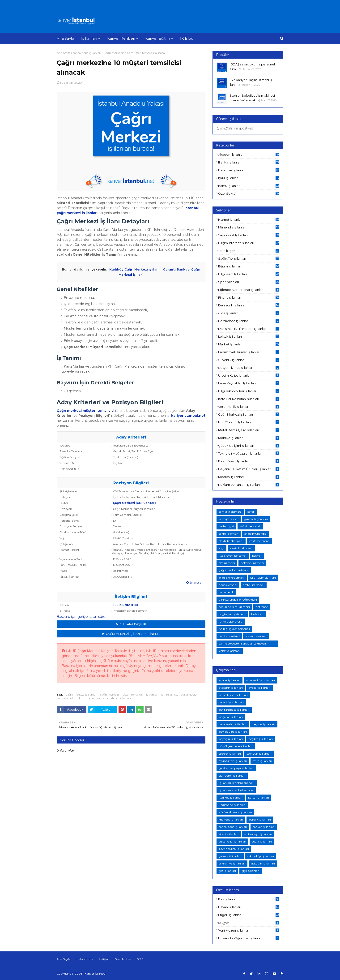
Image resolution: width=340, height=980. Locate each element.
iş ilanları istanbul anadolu (179, 694)
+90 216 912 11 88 (125, 605)
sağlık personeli (250, 526)
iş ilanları (152, 694)
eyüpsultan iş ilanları (233, 761)
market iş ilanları (249, 344)
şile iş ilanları (227, 871)
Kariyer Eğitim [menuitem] (158, 38)
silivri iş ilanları (229, 834)
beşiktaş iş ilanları (261, 739)
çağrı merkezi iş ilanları (82, 694)
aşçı (221, 548)
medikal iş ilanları (249, 477)
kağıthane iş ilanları (232, 805)
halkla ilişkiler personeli (234, 629)
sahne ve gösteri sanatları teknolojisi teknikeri (243, 644)
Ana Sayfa (64, 53)
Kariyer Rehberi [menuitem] (121, 38)
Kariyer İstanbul (95, 974)
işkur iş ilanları (66, 698)
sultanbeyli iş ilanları (258, 834)
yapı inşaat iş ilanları (249, 235)
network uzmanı (252, 563)
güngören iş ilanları (232, 776)
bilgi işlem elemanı (232, 578)
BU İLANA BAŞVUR (133, 624)
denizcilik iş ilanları (249, 305)
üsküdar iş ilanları (263, 863)
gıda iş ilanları (249, 313)
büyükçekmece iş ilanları (236, 746)
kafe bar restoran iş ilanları (249, 399)
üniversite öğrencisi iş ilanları (249, 938)
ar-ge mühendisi (255, 534)
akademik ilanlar (249, 155)
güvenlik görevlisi (256, 519)
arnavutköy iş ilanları (260, 680)
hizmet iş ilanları (249, 219)
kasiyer (257, 556)
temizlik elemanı (230, 512)
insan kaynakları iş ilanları (249, 383)
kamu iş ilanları (249, 186)
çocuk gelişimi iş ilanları (249, 446)
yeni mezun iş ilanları (249, 930)
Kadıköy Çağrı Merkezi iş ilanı (134, 269)
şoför (251, 512)
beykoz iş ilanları (264, 724)
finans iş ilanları (249, 297)
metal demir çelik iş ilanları (249, 430)
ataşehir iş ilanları (231, 688)
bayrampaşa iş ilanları (234, 710)
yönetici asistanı (230, 651)
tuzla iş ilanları (262, 841)
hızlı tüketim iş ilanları (249, 422)
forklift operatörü (231, 621)
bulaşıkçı (257, 614)
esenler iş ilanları (230, 754)
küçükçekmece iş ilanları (235, 812)
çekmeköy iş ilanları (261, 856)
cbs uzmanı (227, 563)
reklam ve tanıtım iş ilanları (249, 485)
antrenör (262, 607)
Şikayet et (194, 582)
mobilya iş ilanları (249, 438)
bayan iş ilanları (249, 907)
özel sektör (249, 193)
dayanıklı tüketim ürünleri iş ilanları (249, 469)
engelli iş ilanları (249, 915)
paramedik (226, 592)
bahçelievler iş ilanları (233, 695)
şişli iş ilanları (251, 871)
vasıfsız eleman (259, 541)
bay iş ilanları (249, 899)
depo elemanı (228, 585)
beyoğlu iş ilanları (231, 739)
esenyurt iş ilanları (259, 754)
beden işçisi (226, 526)
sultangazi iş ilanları (232, 841)
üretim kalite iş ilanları (249, 375)
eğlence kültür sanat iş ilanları (249, 290)
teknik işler (249, 251)
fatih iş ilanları (262, 761)
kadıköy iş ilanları (231, 797)
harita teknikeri (229, 636)
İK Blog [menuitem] (187, 38)
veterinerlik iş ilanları (249, 407)
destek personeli (254, 585)
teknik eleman (229, 534)
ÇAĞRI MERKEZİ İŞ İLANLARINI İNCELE (133, 634)
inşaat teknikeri (256, 636)
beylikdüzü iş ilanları (233, 732)
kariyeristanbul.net (188, 416)
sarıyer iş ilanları (264, 827)
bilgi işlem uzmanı (263, 578)
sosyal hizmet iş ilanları (249, 368)
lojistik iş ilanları (249, 336)
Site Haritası (123, 959)
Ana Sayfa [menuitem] (65, 38)
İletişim (104, 959)
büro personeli (229, 519)
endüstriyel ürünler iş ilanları (249, 352)
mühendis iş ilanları (249, 227)
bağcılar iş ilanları (231, 717)
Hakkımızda (85, 959)
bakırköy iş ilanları (231, 702)
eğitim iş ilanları (249, 266)
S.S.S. (140, 959)
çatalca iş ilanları (230, 856)
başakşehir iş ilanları (233, 724)
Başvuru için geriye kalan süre (81, 617)
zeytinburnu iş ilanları (234, 849)
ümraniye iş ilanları (232, 863)
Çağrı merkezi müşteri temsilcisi (85, 411)
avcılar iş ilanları (259, 688)
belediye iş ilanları (249, 170)
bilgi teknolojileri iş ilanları (249, 391)
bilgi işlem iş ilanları (249, 274)
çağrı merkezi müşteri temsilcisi (122, 694)
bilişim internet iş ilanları (249, 243)
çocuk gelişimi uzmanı (234, 607)
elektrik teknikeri (241, 548)
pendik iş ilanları (260, 819)
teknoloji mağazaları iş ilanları (249, 453)
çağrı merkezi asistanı (234, 570)
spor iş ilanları (249, 282)
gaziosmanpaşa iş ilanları (236, 768)
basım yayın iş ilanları (249, 461)
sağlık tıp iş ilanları (249, 258)
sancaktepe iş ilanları (87, 53)
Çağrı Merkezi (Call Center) (134, 503)
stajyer (249, 923)
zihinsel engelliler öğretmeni (238, 600)
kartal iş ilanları (89, 698)
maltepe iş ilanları (231, 819)
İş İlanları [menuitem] (89, 38)
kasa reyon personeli (233, 556)
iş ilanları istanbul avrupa (236, 790)
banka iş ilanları (249, 162)
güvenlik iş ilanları (249, 360)
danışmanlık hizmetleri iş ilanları (249, 329)
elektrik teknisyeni (231, 541)
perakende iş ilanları (249, 321)
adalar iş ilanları (229, 680)
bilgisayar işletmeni (232, 614)
